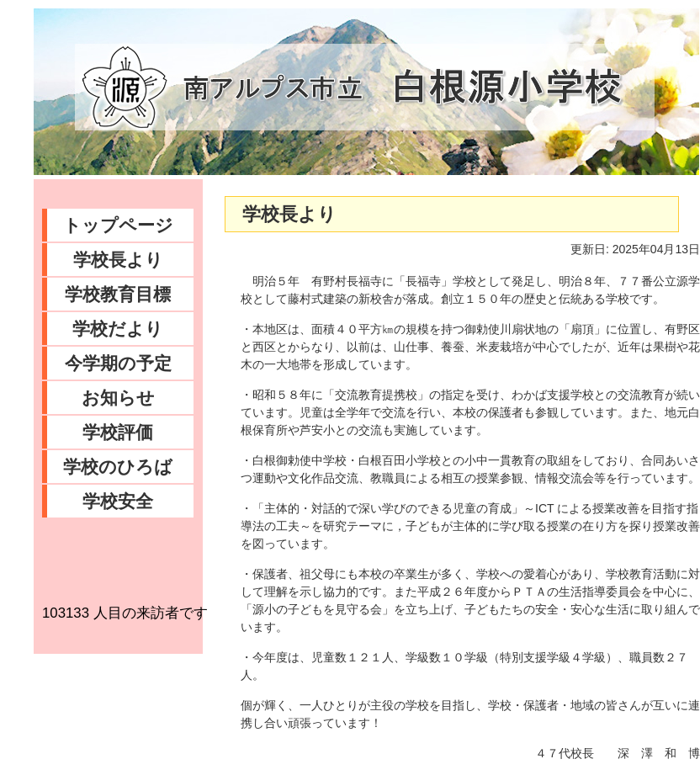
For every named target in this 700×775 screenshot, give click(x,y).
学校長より (118, 260)
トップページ (118, 225)
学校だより (118, 329)
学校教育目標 (118, 294)
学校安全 (118, 501)
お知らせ (118, 398)
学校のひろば (118, 467)
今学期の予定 (118, 363)
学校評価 (118, 432)
